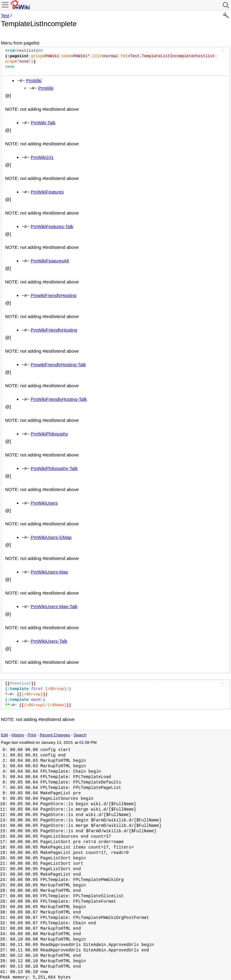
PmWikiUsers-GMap (51, 537)
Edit (4, 735)
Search (80, 735)
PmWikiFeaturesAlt (50, 261)
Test (5, 15)
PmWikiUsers (44, 503)
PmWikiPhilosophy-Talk (54, 468)
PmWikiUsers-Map (49, 572)
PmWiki (34, 80)
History (18, 735)
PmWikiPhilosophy (49, 434)
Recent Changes (55, 735)
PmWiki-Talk (43, 123)
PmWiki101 (42, 157)
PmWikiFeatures (47, 192)
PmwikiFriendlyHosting (54, 295)
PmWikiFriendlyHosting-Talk (59, 399)
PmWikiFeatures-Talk (52, 226)
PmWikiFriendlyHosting (54, 330)
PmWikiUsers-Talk (49, 641)
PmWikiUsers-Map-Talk (54, 606)
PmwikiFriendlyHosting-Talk (58, 365)
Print (32, 735)
